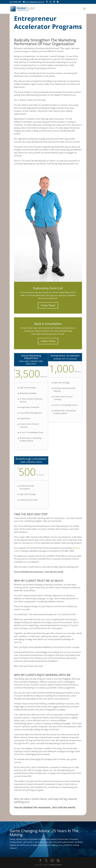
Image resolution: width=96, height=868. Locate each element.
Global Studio (56, 865)
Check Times (48, 305)
